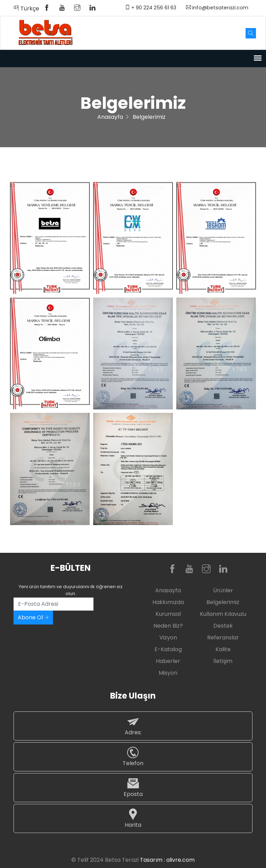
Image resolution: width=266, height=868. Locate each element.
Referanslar (223, 637)
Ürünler (223, 590)
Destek (223, 626)
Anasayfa (110, 117)
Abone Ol (33, 617)
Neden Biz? (168, 626)
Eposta (133, 787)
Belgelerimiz (223, 602)
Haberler (168, 661)
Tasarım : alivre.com (167, 860)
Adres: (133, 726)
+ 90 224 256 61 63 (151, 8)
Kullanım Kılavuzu (223, 614)
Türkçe (26, 8)
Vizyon (168, 637)
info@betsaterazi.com (217, 8)
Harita (133, 818)
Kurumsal (168, 614)
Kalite (223, 649)
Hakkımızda (168, 602)
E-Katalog (168, 649)
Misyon (168, 673)
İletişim (223, 661)
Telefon (133, 757)
